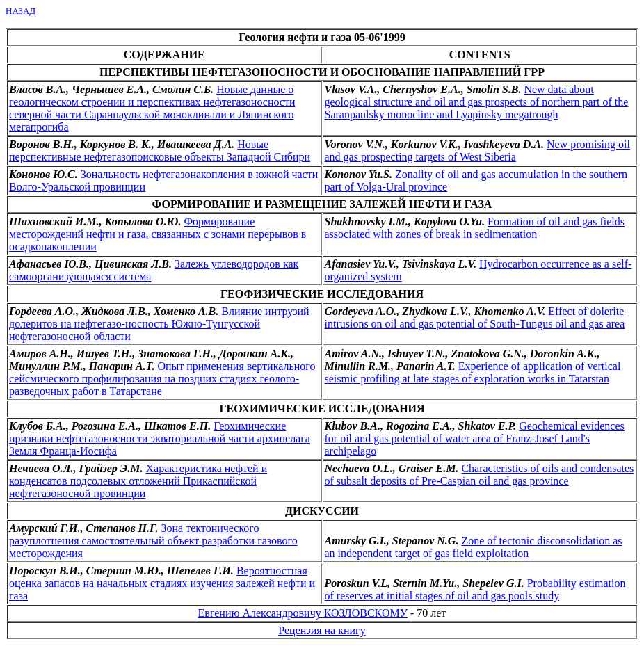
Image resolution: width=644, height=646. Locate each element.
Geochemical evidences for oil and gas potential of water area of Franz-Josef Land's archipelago (475, 438)
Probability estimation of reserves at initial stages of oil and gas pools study (475, 589)
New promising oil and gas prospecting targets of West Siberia (477, 151)
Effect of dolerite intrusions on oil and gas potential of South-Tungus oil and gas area (475, 317)
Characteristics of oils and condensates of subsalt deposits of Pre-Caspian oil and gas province (480, 475)
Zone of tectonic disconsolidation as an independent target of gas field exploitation (474, 547)
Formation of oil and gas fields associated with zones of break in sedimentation (475, 228)
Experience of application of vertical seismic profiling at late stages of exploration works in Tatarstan (473, 372)
